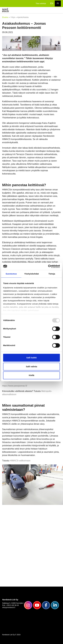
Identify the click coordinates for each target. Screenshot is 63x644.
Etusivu (5, 17)
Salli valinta (32, 366)
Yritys (13, 17)
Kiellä (32, 375)
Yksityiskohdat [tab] (31, 274)
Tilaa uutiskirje (41, 4)
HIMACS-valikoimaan (20, 461)
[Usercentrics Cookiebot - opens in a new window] (48, 266)
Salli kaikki (32, 358)
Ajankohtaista (23, 17)
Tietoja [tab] (52, 274)
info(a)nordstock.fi (9, 607)
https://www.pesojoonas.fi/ (15, 386)
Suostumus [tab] (11, 274)
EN (52, 3)
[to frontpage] (6, 10)
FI (58, 3)
